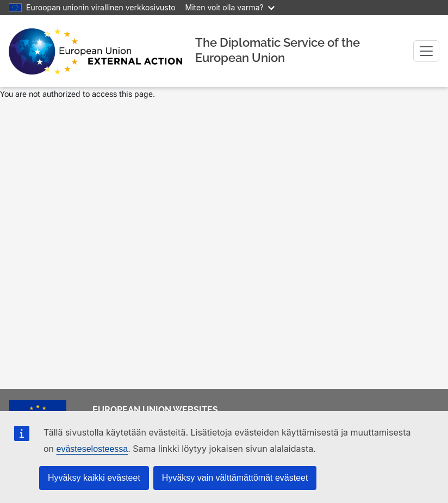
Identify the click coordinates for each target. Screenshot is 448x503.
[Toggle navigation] (426, 51)
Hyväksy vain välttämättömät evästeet (235, 478)
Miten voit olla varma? (230, 7)
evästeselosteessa (92, 449)
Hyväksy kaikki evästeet (94, 478)
